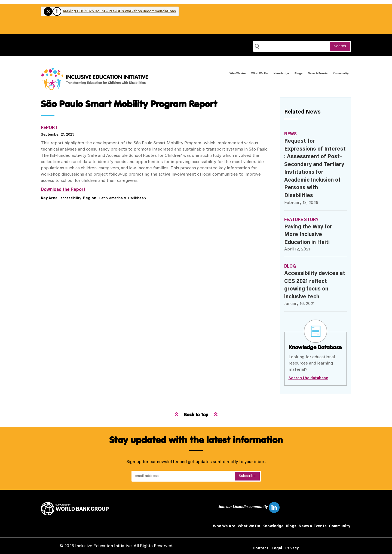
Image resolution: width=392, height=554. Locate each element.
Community (341, 74)
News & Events (318, 74)
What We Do (260, 74)
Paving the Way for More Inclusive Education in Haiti (308, 235)
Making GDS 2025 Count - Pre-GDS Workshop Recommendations (120, 11)
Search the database (308, 378)
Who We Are (238, 74)
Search (340, 46)
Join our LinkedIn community (249, 507)
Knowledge (281, 74)
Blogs (298, 74)
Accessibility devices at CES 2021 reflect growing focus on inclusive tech (315, 285)
